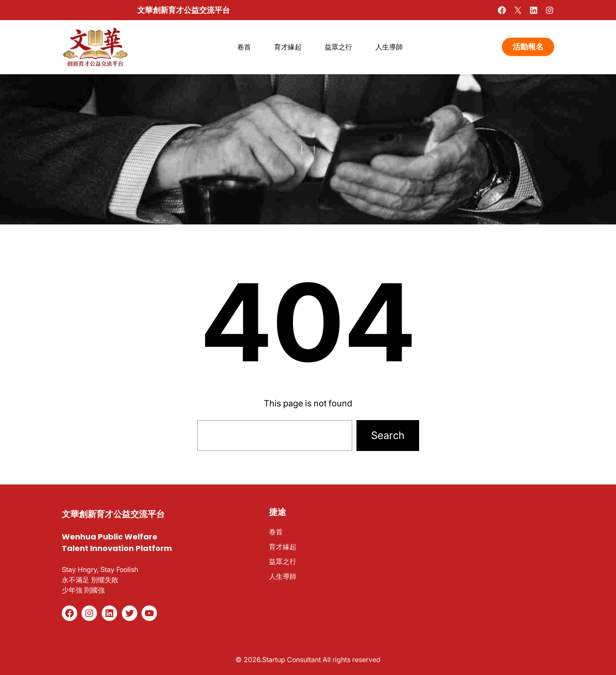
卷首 (276, 532)
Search (388, 435)
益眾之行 (283, 561)
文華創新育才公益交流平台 (184, 10)
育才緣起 (283, 547)
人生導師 (283, 576)
